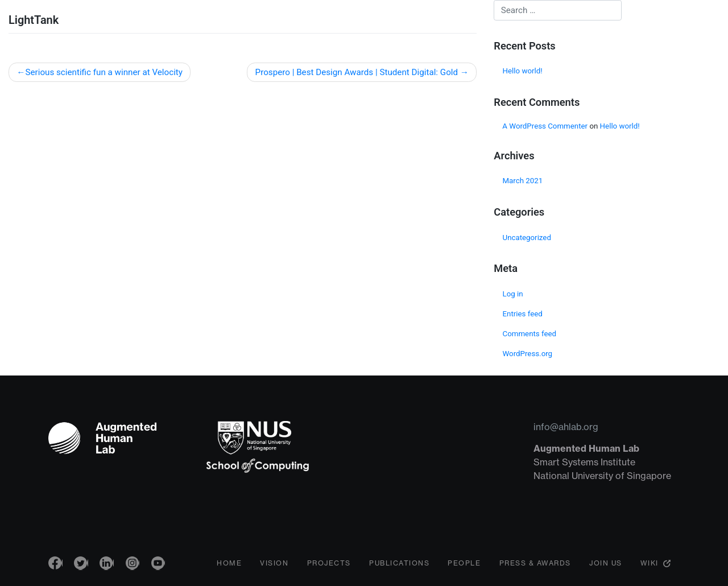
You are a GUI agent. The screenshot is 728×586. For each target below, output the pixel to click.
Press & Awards (535, 566)
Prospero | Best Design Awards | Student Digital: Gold (357, 72)
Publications (399, 566)
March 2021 (523, 181)
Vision (274, 566)
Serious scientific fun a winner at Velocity (104, 72)
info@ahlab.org (566, 427)
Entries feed (523, 314)
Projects (329, 566)
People (464, 566)
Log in (513, 294)
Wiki (650, 566)
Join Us (606, 566)
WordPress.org (528, 354)
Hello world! (523, 71)
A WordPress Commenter (545, 126)
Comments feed (530, 334)
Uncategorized (527, 238)
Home (229, 566)
